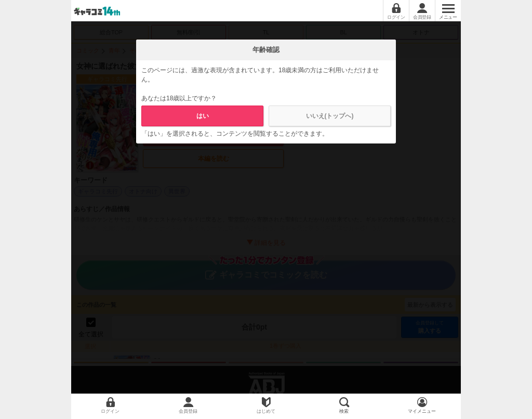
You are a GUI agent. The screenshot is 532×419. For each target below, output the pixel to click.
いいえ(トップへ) (330, 116)
